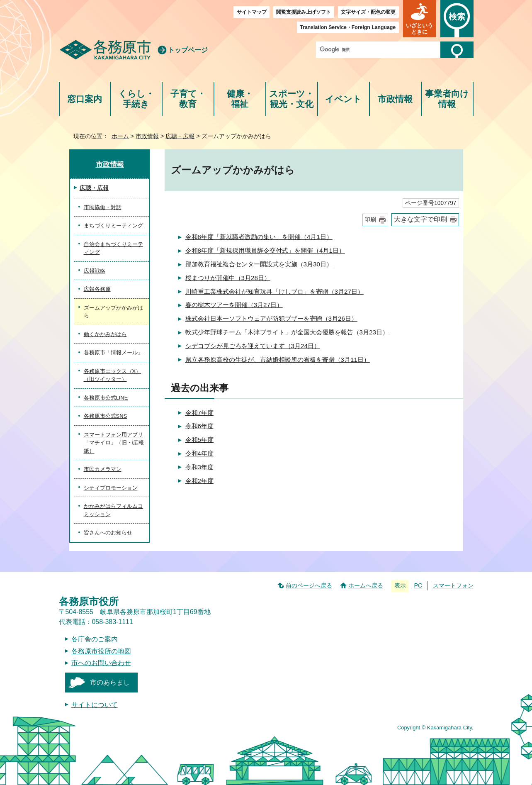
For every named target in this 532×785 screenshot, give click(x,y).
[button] (420, 19)
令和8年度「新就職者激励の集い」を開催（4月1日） (259, 237)
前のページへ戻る (309, 585)
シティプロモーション (111, 488)
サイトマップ (252, 12)
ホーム (120, 136)
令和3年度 (199, 467)
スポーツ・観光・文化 (292, 99)
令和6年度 (199, 426)
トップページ (188, 50)
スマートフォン (453, 585)
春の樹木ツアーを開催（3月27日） (234, 305)
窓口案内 (85, 99)
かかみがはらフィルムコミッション (113, 510)
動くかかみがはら (105, 334)
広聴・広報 (180, 136)
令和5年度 (199, 440)
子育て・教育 (188, 99)
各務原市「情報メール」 (113, 352)
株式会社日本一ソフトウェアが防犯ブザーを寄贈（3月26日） (271, 318)
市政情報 (395, 99)
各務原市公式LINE (106, 398)
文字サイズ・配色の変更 (368, 12)
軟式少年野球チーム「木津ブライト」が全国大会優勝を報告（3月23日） (287, 332)
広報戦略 (95, 271)
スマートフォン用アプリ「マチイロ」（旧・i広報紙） (114, 443)
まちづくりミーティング (113, 226)
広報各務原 (97, 289)
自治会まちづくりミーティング (113, 248)
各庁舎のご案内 (95, 639)
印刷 (370, 220)
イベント (343, 99)
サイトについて (95, 705)
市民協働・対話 (103, 207)
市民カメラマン (103, 469)
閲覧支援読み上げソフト (304, 12)
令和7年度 (199, 413)
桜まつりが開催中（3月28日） (228, 278)
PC (418, 585)
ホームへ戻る (366, 585)
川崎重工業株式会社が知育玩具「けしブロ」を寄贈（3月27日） (275, 291)
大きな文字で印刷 (420, 219)
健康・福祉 (240, 99)
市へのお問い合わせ (101, 663)
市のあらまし (110, 682)
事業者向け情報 (447, 99)
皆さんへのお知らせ (108, 533)
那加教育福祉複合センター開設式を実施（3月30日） (259, 264)
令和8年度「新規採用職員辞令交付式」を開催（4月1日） (265, 250)
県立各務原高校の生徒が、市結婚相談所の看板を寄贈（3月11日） (278, 360)
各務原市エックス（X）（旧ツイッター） (113, 375)
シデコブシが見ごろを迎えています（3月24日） (253, 346)
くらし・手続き (136, 99)
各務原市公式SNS (106, 416)
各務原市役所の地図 (101, 651)
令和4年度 (199, 453)
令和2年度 (199, 481)
